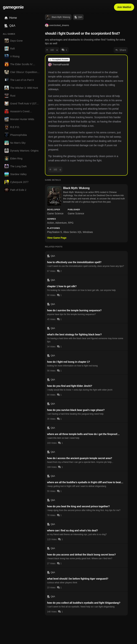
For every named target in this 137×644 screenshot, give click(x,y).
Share (121, 50)
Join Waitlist (124, 7)
